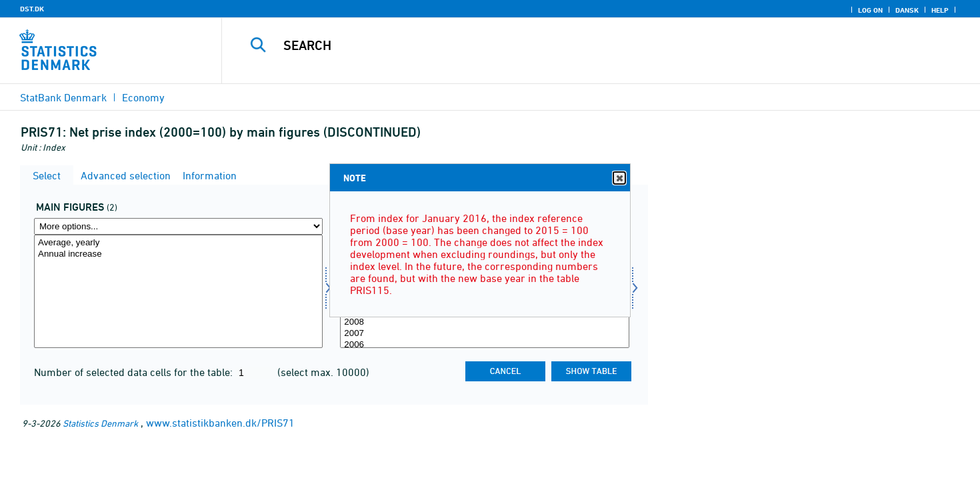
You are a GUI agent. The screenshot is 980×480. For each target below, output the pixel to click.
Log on (870, 10)
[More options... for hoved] (178, 226)
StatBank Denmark (63, 97)
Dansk (907, 10)
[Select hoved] (178, 291)
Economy (143, 97)
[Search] (577, 45)
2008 (484, 322)
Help (940, 10)
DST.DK (32, 9)
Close (619, 178)
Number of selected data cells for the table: (135, 372)
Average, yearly (178, 243)
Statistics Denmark (100, 423)
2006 (484, 345)
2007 (484, 334)
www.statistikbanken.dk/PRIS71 (220, 423)
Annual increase (178, 254)
